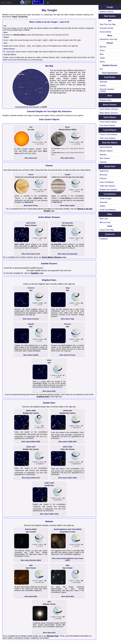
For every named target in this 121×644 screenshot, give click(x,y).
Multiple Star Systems (108, 190)
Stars (110, 96)
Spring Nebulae (106, 147)
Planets (110, 43)
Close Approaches (110, 73)
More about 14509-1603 (68, 442)
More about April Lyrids (31, 254)
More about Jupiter (68, 205)
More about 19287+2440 (49, 514)
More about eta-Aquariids (68, 254)
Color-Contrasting (107, 182)
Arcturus (22, 46)
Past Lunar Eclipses (108, 138)
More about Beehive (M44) (31, 560)
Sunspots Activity (106, 28)
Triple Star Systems (107, 186)
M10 (49, 602)
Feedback (104, 239)
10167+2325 (68, 447)
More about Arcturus (31, 319)
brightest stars (43, 397)
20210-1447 (31, 447)
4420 (45, 149)
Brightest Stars (106, 100)
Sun (110, 21)
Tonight (110, 7)
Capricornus (19, 470)
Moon (110, 36)
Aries (53, 155)
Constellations (110, 194)
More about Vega (68, 319)
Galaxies (103, 162)
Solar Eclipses (110, 117)
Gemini (54, 198)
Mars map (104, 219)
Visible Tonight (105, 199)
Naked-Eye (104, 171)
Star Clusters (105, 158)
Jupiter (102, 58)
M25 (93, 57)
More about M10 (49, 633)
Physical (103, 178)
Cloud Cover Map (107, 230)
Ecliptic (103, 206)
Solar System (110, 16)
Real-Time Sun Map (108, 24)
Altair (49, 360)
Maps (110, 214)
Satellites (35, 273)
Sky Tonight (6, 3)
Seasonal (103, 202)
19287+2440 (49, 483)
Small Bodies (110, 77)
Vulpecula (37, 507)
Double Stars (110, 166)
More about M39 (68, 596)
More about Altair (49, 391)
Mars (102, 54)
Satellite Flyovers (110, 65)
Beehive (52, 57)
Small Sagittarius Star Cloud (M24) (68, 529)
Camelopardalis (21, 434)
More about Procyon (68, 355)
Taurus (17, 198)
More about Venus (31, 205)
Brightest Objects (107, 12)
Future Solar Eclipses (108, 122)
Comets (103, 86)
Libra (53, 150)
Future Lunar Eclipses (108, 134)
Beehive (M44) (31, 529)
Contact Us (110, 234)
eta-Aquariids (68, 223)
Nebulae (103, 155)
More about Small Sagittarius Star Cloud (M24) (68, 559)
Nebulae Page (53, 636)
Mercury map (105, 222)
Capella (38, 46)
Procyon (68, 324)
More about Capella (31, 355)
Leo (82, 469)
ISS (101, 69)
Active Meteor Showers (109, 109)
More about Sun (31, 158)
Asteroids (103, 82)
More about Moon (68, 158)
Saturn (102, 62)
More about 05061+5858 (31, 442)
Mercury (103, 47)
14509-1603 (68, 411)
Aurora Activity (105, 32)
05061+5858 (31, 411)
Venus (102, 50)
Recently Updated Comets (107, 90)
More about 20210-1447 (31, 478)
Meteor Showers (110, 105)
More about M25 (31, 596)
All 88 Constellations (108, 210)
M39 (68, 565)
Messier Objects (106, 151)
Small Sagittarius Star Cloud (71, 57)
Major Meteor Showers (109, 113)
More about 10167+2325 (68, 478)
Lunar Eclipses (110, 130)
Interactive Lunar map (108, 39)
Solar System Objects (49, 119)
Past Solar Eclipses (107, 126)
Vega (29, 46)
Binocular (103, 175)
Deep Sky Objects (110, 143)
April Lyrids (11, 52)
